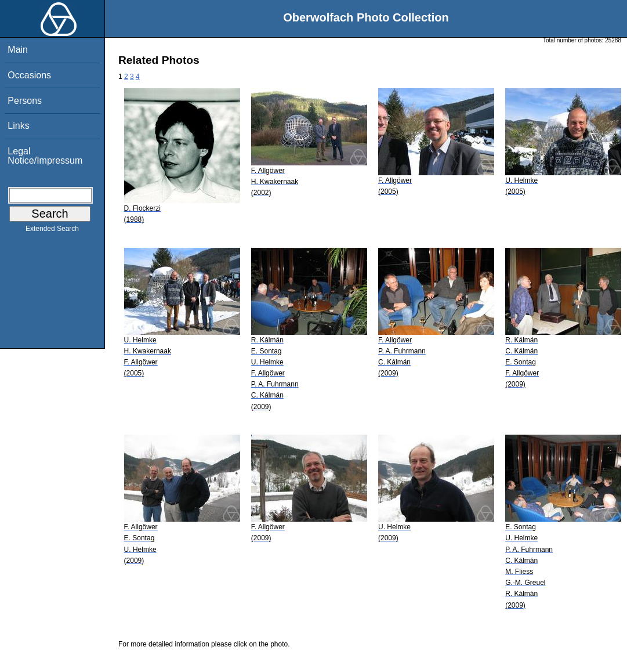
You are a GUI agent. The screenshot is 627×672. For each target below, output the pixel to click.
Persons (25, 101)
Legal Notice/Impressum (45, 156)
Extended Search (52, 231)
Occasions (29, 75)
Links (18, 126)
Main (18, 50)
